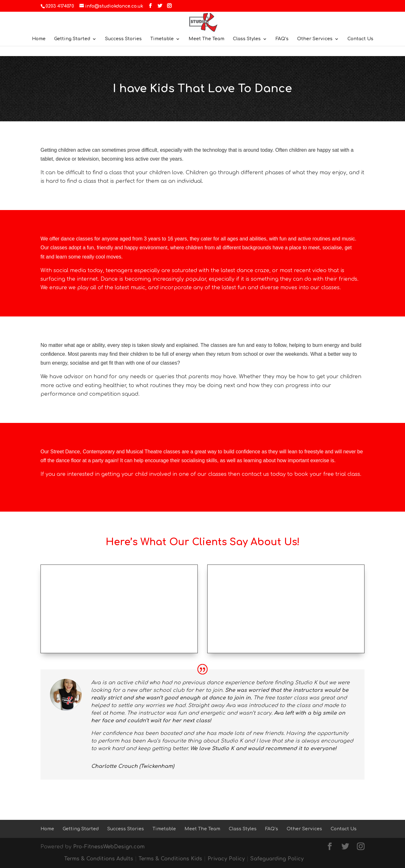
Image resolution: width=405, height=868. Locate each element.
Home (39, 39)
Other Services (315, 39)
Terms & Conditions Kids (170, 859)
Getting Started (72, 39)
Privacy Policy (226, 859)
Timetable (162, 39)
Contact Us (360, 39)
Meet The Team (206, 39)
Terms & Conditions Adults (99, 859)
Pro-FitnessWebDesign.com (109, 847)
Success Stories (123, 39)
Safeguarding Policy (277, 859)
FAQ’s (282, 39)
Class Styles (247, 39)
